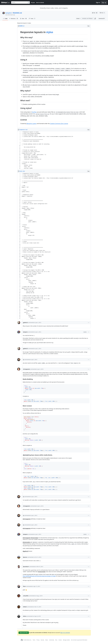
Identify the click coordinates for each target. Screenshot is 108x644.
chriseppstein (26, 369)
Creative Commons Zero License (59, 124)
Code (5, 19)
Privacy (38, 640)
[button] (95, 19)
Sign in (98, 2)
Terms (34, 640)
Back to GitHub (40, 3)
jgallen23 (25, 323)
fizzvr (24, 586)
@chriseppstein (27, 519)
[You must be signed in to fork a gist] (102, 13)
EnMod (25, 607)
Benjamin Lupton (32, 124)
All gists (33, 3)
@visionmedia (34, 538)
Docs (56, 640)
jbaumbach (26, 567)
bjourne (25, 557)
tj (23, 360)
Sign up (104, 2)
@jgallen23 (26, 551)
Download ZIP (102, 19)
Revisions (14, 19)
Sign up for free (24, 633)
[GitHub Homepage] (22, 640)
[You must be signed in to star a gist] (95, 13)
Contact (60, 640)
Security (42, 640)
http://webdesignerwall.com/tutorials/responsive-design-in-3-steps (39, 576)
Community (52, 640)
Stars (24, 19)
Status (47, 640)
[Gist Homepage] (6, 2)
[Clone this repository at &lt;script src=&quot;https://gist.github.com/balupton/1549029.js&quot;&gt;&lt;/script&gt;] (88, 19)
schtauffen (26, 596)
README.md (17, 13)
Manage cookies (66, 640)
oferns (25, 616)
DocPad (34, 112)
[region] (54, 78)
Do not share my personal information (79, 640)
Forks (32, 19)
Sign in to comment (65, 633)
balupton (9, 13)
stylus (50, 32)
